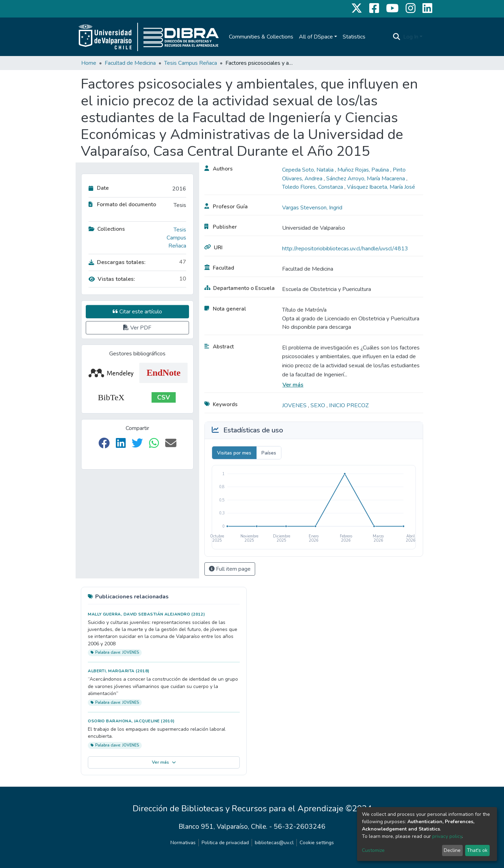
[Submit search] (397, 37)
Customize (373, 850)
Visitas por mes (234, 453)
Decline (452, 850)
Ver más (293, 385)
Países (269, 453)
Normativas (183, 843)
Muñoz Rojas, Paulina (364, 170)
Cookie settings (317, 843)
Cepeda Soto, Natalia (309, 170)
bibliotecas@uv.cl (274, 843)
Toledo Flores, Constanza (313, 187)
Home (89, 63)
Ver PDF (137, 328)
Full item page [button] (230, 569)
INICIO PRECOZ (349, 405)
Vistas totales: (112, 279)
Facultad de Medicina (130, 63)
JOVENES (295, 405)
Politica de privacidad (225, 843)
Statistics (354, 37)
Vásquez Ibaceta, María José (381, 187)
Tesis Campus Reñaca (191, 63)
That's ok (477, 850)
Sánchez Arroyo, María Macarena (366, 179)
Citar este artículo (137, 312)
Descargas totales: (117, 262)
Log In (411, 37)
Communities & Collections (261, 37)
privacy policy (447, 836)
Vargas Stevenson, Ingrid (312, 208)
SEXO (318, 405)
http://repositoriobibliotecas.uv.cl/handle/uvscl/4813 (345, 249)
